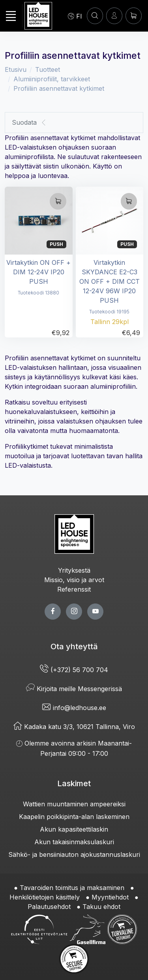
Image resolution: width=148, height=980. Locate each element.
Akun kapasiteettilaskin (74, 829)
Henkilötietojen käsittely (45, 897)
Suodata (29, 123)
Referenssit (74, 589)
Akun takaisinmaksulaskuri (74, 842)
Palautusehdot (49, 907)
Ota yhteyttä (74, 646)
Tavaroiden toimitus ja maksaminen (72, 888)
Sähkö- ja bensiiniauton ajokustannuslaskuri (74, 854)
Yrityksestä (74, 570)
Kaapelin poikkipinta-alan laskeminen (74, 817)
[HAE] (95, 16)
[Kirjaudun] (114, 16)
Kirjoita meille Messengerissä (74, 689)
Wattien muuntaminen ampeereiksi (74, 804)
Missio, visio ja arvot (74, 580)
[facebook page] (53, 612)
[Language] (75, 16)
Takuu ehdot (101, 907)
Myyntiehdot (110, 897)
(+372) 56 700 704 (74, 670)
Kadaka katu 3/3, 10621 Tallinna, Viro (74, 727)
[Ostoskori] (134, 16)
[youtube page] (95, 612)
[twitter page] (74, 612)
